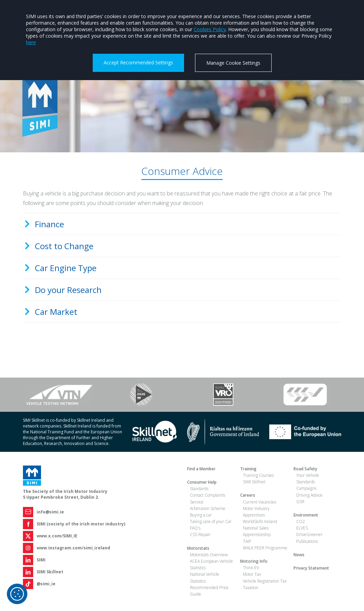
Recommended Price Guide (209, 591)
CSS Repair (200, 534)
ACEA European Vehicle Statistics (211, 564)
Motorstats (198, 548)
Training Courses (258, 475)
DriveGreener (309, 534)
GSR (300, 502)
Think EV (251, 568)
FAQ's (195, 528)
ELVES (302, 528)
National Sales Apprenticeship (257, 531)
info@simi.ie (50, 512)
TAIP (247, 541)
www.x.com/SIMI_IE (57, 536)
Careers (248, 495)
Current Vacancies (259, 502)
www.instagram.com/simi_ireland (73, 548)
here (31, 42)
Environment (306, 515)
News (299, 555)
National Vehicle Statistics (205, 577)
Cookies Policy (210, 29)
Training (248, 469)
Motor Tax (252, 574)
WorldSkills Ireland (260, 521)
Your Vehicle (308, 475)
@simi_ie (46, 584)
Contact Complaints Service (207, 498)
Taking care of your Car (211, 521)
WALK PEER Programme (265, 548)
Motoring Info (254, 561)
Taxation (251, 588)
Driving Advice (309, 495)
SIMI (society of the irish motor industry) (81, 524)
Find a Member (201, 469)
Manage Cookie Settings (233, 63)
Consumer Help (202, 482)
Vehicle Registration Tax (265, 581)
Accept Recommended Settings (138, 62)
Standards (199, 489)
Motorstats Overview (209, 555)
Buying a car (201, 515)
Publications (307, 541)
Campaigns (306, 488)
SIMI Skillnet (50, 572)
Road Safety (305, 469)
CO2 (301, 521)
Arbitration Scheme (208, 508)
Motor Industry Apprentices (256, 512)
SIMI (41, 560)
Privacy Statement (311, 568)
